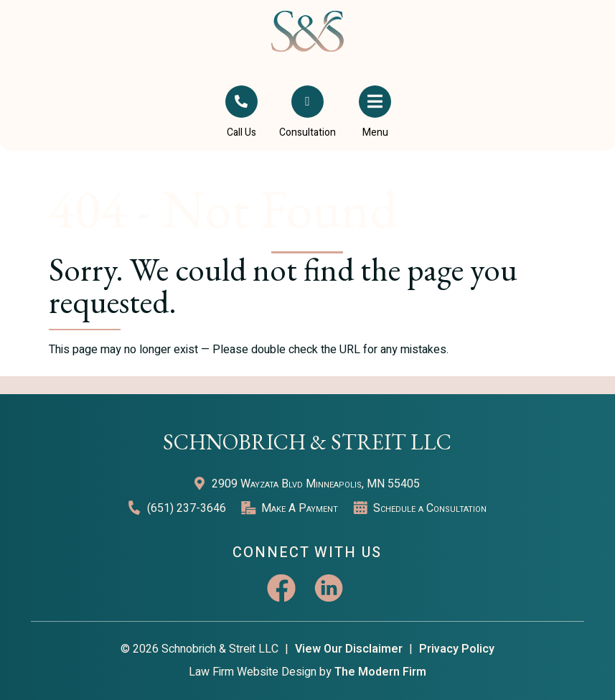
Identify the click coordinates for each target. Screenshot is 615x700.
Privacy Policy (457, 649)
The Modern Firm (380, 672)
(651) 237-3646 (187, 508)
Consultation (307, 132)
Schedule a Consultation (430, 508)
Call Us (241, 132)
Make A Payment (300, 508)
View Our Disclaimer (349, 649)
